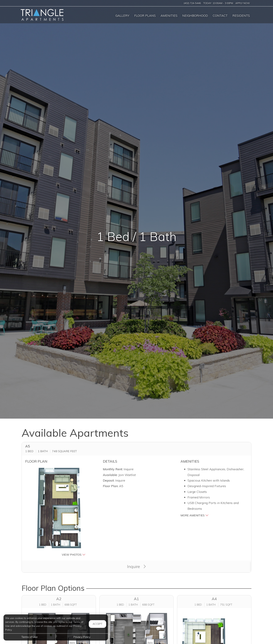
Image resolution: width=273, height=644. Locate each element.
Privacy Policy (82, 637)
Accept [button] (97, 624)
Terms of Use (30, 637)
